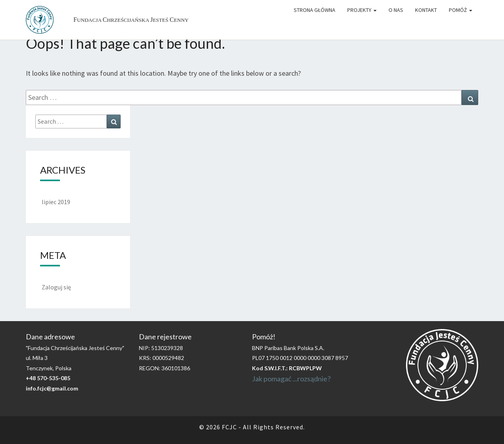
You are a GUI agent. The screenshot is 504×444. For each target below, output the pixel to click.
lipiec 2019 (56, 202)
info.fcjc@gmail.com (52, 388)
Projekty (362, 10)
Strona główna (315, 10)
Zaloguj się (56, 287)
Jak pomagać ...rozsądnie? (291, 379)
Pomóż (461, 10)
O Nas (396, 10)
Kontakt (426, 10)
